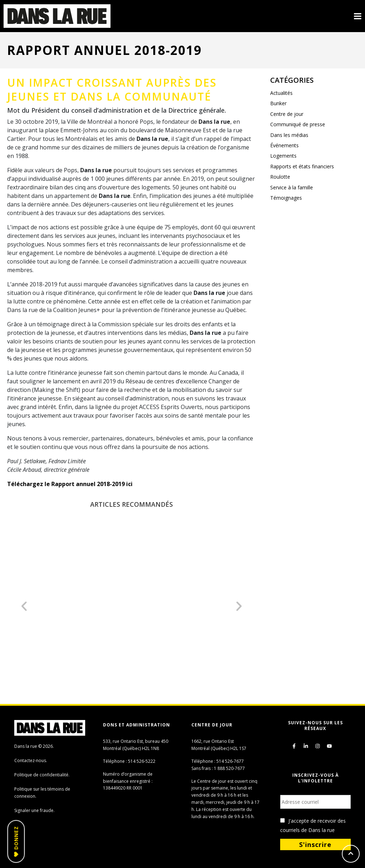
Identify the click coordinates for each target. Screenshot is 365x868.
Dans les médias (289, 135)
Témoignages (286, 198)
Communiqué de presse (298, 124)
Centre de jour (287, 114)
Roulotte (280, 177)
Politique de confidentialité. (42, 775)
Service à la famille (292, 187)
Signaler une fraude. (34, 810)
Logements (283, 156)
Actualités (281, 93)
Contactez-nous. (31, 760)
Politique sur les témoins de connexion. (42, 793)
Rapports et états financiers (302, 166)
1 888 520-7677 (229, 768)
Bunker (278, 103)
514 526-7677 (230, 761)
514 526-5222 (142, 761)
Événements (284, 145)
